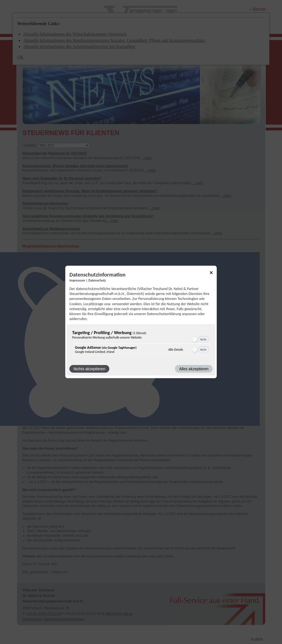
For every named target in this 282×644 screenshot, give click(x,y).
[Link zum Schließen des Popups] (211, 274)
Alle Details (176, 350)
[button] (195, 339)
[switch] (200, 339)
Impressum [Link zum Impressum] (77, 280)
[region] (141, 343)
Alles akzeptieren (194, 369)
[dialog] (141, 322)
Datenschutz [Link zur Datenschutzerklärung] (97, 280)
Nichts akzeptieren (89, 369)
